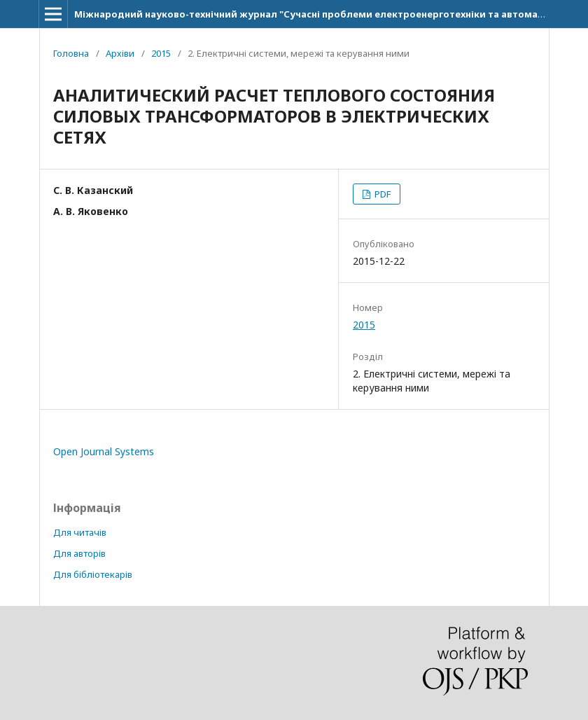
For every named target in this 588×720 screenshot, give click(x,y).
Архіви (120, 53)
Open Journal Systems (104, 451)
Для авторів (79, 553)
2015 (161, 53)
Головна (71, 53)
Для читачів (80, 532)
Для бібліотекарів (93, 574)
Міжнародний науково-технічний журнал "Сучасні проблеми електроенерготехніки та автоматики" (320, 14)
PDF (381, 194)
